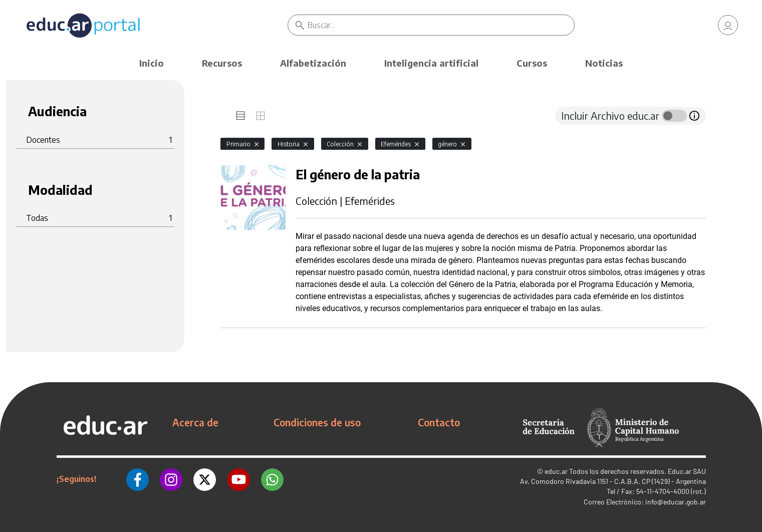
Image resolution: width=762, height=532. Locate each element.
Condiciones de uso (317, 422)
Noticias (604, 63)
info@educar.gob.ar (676, 502)
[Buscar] (441, 25)
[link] (728, 25)
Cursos (532, 63)
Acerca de (195, 422)
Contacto (439, 422)
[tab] (240, 116)
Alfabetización (313, 63)
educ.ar (556, 471)
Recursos (222, 63)
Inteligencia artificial (431, 63)
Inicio (152, 63)
